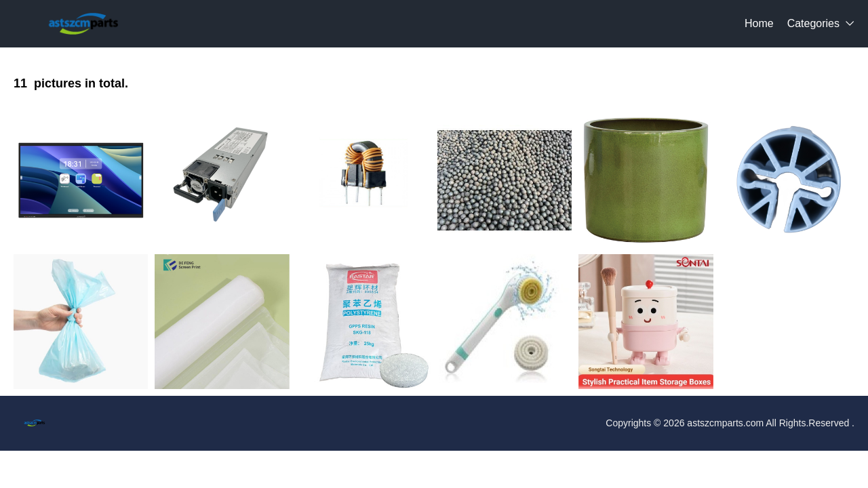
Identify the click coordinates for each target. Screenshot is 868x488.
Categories (813, 23)
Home (759, 23)
